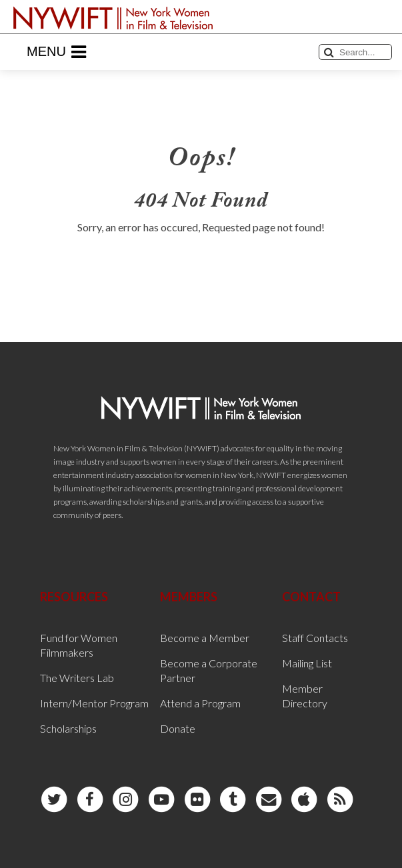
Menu (56, 52)
